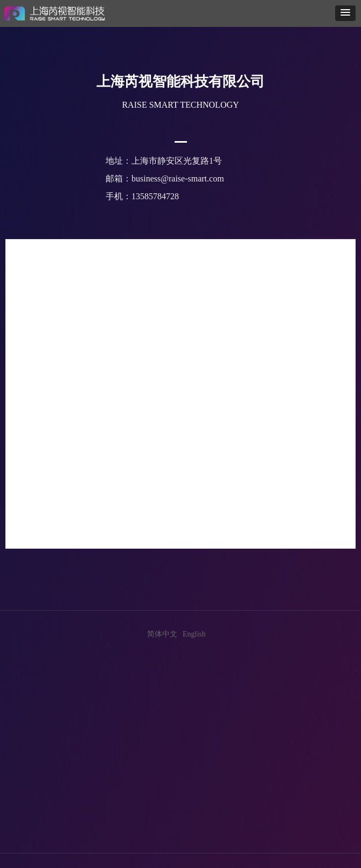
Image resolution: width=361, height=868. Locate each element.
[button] (345, 13)
